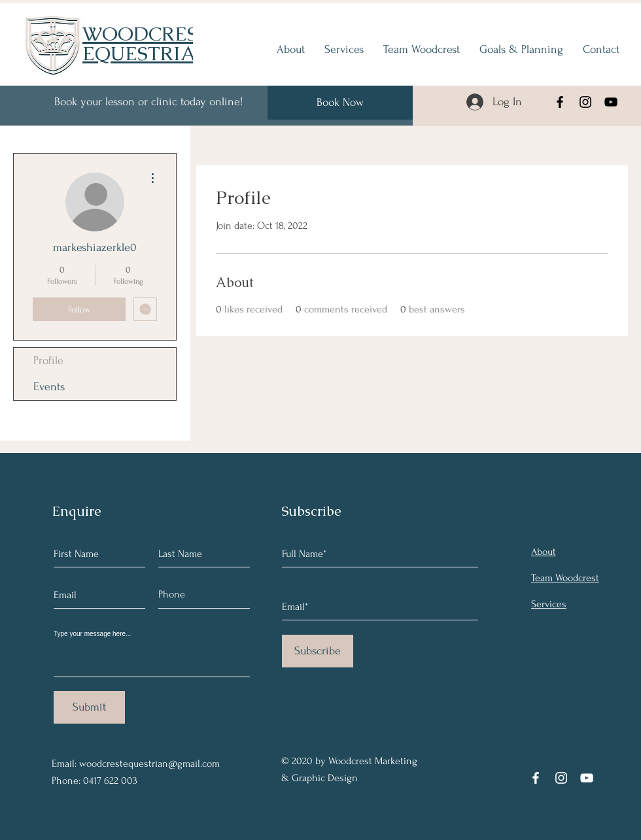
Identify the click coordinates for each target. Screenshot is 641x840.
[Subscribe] (318, 651)
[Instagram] (585, 102)
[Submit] (89, 707)
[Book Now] (340, 103)
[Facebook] (560, 102)
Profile (48, 361)
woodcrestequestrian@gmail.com (149, 764)
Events (49, 387)
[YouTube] (611, 102)
